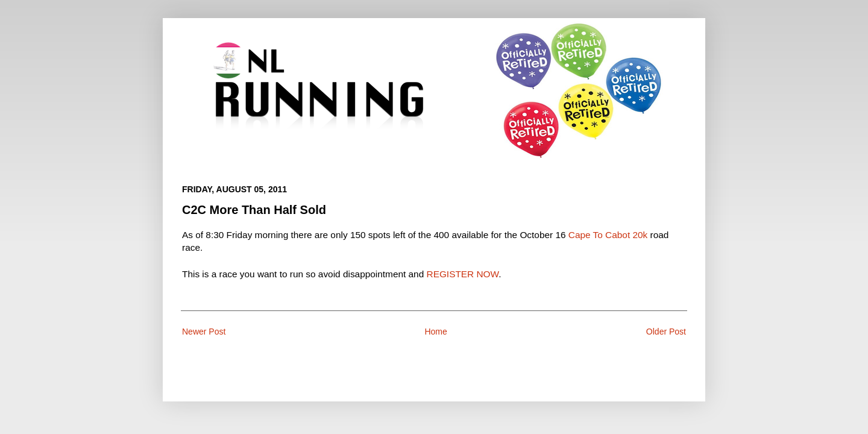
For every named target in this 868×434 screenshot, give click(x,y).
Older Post (666, 332)
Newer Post (204, 332)
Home (436, 332)
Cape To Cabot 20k (608, 235)
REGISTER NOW (463, 274)
